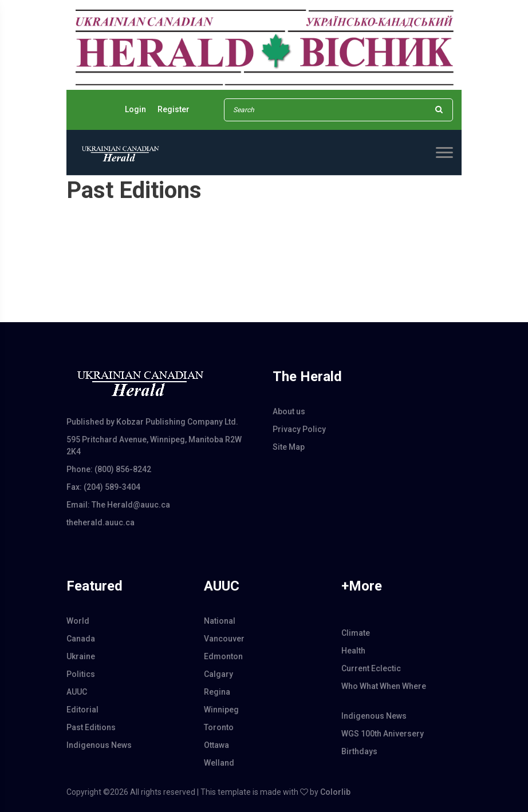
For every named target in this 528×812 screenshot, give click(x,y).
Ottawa (216, 745)
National (220, 621)
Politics (81, 674)
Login (135, 109)
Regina (217, 692)
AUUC (77, 692)
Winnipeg (221, 710)
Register (174, 109)
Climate (356, 633)
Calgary (218, 674)
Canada (81, 639)
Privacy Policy (299, 429)
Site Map (289, 447)
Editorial (82, 710)
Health (353, 651)
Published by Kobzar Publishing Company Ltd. (152, 422)
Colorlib (335, 792)
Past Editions (91, 727)
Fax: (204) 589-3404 (103, 487)
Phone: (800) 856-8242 (109, 469)
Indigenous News (99, 745)
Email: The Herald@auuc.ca (118, 505)
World (78, 621)
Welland (219, 763)
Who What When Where (384, 686)
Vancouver (224, 639)
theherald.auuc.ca (101, 522)
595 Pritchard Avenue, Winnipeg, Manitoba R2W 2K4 (154, 445)
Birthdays (359, 751)
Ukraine (81, 656)
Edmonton (223, 656)
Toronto (219, 727)
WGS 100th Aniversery (383, 734)
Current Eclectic (371, 668)
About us (289, 411)
